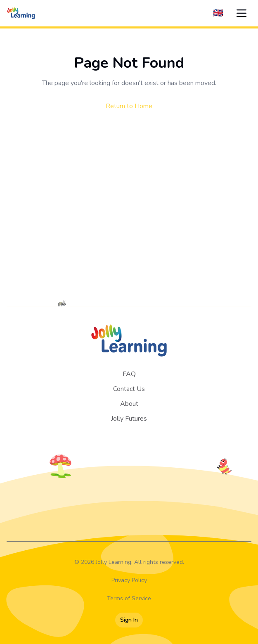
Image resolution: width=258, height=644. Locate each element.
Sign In (129, 620)
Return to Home (129, 106)
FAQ (129, 374)
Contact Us (129, 389)
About (129, 404)
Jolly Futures (129, 419)
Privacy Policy (129, 580)
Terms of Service (129, 598)
